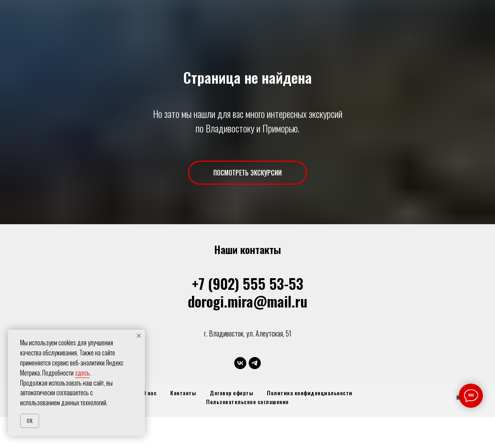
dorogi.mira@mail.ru (248, 301)
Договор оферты (231, 393)
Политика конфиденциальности (310, 393)
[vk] (240, 363)
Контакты (183, 393)
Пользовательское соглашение (248, 402)
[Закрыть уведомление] (139, 336)
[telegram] (255, 363)
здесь (82, 373)
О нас (150, 393)
